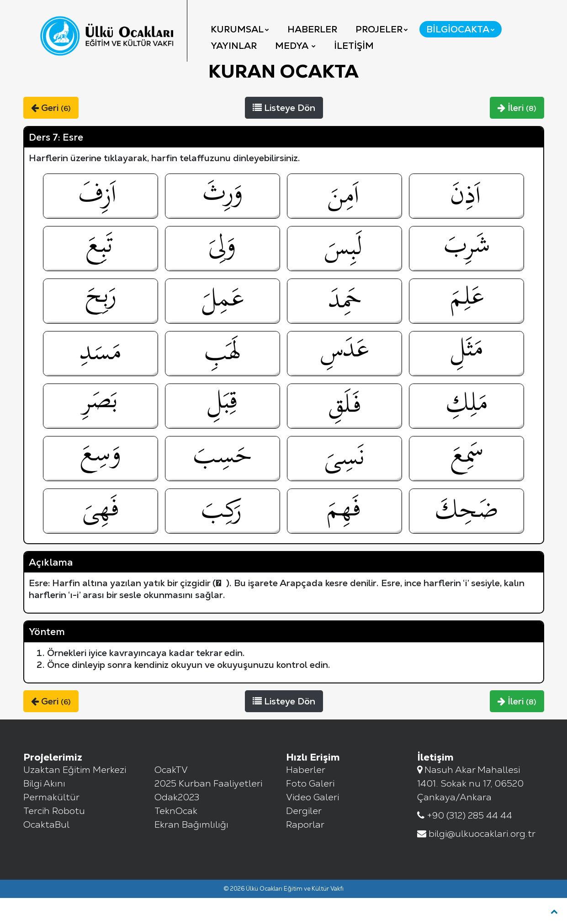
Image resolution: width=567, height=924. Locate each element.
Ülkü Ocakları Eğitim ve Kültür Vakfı (295, 915)
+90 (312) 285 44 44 (465, 841)
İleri (517, 134)
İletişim (354, 46)
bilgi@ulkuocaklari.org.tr (476, 860)
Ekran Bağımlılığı (191, 850)
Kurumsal (240, 29)
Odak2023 (177, 823)
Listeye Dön (284, 134)
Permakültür (51, 823)
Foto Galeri (310, 809)
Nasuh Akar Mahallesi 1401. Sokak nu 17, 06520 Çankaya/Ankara (470, 809)
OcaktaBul (46, 850)
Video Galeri (313, 823)
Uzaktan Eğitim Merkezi (75, 796)
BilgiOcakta (461, 29)
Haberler (312, 29)
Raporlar (305, 850)
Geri (51, 134)
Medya (295, 46)
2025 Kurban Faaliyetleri (208, 809)
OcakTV (171, 796)
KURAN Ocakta (283, 97)
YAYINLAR (234, 46)
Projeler (382, 29)
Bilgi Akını (44, 809)
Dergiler (304, 837)
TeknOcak (176, 837)
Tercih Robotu (54, 837)
